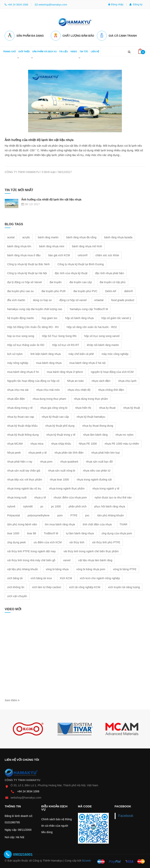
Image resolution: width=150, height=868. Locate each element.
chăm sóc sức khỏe (107, 254)
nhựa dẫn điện (16, 398)
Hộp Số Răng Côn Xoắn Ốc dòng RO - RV (33, 326)
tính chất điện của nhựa (97, 524)
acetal (11, 237)
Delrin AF (111, 290)
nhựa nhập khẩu (61, 443)
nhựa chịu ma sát (18, 389)
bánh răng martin (48, 237)
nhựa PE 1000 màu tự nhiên (122, 443)
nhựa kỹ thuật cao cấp (55, 416)
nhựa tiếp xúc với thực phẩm (25, 479)
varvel (67, 559)
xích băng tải (15, 577)
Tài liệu (64, 51)
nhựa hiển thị (83, 407)
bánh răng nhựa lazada (118, 237)
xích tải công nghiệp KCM (85, 586)
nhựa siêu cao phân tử (97, 470)
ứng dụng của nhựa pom (117, 533)
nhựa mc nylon (124, 434)
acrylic (26, 237)
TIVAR (123, 524)
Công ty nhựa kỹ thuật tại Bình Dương (81, 263)
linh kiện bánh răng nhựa (46, 353)
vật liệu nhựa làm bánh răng (95, 559)
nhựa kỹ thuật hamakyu (91, 416)
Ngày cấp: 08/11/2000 (18, 829)
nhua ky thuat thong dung (98, 425)
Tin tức (84, 51)
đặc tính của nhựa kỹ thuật (71, 272)
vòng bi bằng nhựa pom (91, 568)
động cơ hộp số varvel (73, 299)
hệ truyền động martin (21, 317)
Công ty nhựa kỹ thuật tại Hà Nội (27, 272)
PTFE (74, 515)
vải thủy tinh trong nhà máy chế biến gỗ (31, 559)
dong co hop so (42, 299)
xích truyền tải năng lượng (124, 586)
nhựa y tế (40, 497)
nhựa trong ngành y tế (106, 488)
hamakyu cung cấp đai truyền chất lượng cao (35, 308)
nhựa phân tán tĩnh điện (69, 452)
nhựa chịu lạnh (127, 380)
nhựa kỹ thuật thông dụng (23, 434)
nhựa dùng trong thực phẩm (91, 398)
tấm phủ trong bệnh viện (22, 524)
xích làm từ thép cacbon (47, 586)
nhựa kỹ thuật (132, 407)
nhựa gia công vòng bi (54, 407)
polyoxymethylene (38, 515)
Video (74, 51)
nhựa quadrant (69, 461)
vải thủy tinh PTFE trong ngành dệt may (31, 551)
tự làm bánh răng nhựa (80, 533)
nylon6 (11, 506)
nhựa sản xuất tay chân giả (24, 470)
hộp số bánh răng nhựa (79, 317)
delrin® (129, 290)
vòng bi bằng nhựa (57, 568)
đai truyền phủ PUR (54, 290)
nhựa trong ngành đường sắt (94, 479)
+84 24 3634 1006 (28, 791)
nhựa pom (46, 461)
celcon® (83, 254)
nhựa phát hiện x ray (20, 461)
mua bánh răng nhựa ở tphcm (65, 371)
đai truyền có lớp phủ (113, 281)
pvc (87, 515)
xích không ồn (16, 586)
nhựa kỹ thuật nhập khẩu (22, 425)
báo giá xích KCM (59, 254)
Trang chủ (9, 51)
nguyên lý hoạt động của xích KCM (112, 371)
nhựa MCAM (15, 443)
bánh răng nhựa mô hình (87, 246)
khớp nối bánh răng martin (103, 344)
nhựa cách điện (101, 380)
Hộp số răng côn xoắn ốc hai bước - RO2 (92, 326)
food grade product (123, 299)
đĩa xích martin (16, 299)
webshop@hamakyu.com (51, 5)
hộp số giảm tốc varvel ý (116, 317)
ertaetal (99, 299)
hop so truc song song (21, 335)
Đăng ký (136, 4)
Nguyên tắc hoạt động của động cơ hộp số (33, 380)
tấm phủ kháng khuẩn (111, 515)
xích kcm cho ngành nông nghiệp (100, 577)
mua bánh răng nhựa (49, 362)
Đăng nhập (116, 4)
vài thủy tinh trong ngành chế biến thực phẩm (91, 551)
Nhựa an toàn (75, 380)
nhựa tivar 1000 (59, 479)
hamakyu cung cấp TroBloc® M (89, 308)
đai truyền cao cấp (81, 281)
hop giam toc (50, 317)
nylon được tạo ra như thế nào (113, 497)
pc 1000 (56, 506)
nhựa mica (37, 443)
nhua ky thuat (107, 407)
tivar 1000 (13, 533)
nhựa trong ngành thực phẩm (67, 488)
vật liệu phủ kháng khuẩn (23, 568)
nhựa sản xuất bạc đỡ (99, 461)
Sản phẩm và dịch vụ (44, 51)
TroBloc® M (51, 533)
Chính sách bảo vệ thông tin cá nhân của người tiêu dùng (57, 825)
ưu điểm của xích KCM (48, 542)
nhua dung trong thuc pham (49, 398)
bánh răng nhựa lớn (19, 246)
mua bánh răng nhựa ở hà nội (87, 362)
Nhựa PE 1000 (88, 443)
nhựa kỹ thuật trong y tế (61, 434)
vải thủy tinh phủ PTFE (106, 542)
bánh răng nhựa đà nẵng (81, 237)
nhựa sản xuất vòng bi (62, 470)
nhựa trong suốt (17, 497)
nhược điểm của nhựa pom (70, 497)
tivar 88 (31, 533)
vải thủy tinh (77, 542)
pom (60, 515)
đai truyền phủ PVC (85, 290)
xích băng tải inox (41, 577)
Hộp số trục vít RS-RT (66, 344)
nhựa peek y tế (38, 452)
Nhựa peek (14, 452)
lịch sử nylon (15, 353)
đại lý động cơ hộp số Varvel (25, 281)
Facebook (126, 815)
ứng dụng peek (17, 542)
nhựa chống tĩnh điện (111, 389)
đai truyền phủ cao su (20, 290)
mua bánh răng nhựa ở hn (23, 371)
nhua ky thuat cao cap (21, 416)
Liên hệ (95, 51)
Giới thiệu (24, 51)
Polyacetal (14, 515)
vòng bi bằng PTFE (125, 568)
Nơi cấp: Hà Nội (14, 837)
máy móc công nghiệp (115, 353)
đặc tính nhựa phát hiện (110, 272)
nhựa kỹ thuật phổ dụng (60, 425)
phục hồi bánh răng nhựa (110, 506)
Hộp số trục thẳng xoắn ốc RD (26, 344)
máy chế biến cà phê (81, 353)
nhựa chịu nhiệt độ (79, 389)
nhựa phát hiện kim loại (105, 452)
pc (42, 506)
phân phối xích (78, 506)
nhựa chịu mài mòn (48, 389)
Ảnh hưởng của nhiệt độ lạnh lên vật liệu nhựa (39, 139)
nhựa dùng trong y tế (20, 407)
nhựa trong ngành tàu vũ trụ (24, 488)
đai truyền (56, 281)
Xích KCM (66, 577)
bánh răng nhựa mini (52, 246)
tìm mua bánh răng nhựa (60, 524)
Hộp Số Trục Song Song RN (59, 335)
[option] (28, 728)
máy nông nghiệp (18, 362)
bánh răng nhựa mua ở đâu (24, 254)
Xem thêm (12, 700)
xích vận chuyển (17, 595)
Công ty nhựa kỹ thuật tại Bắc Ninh (28, 263)
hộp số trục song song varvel (102, 335)
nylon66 (28, 506)
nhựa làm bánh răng (95, 434)
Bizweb (86, 860)
